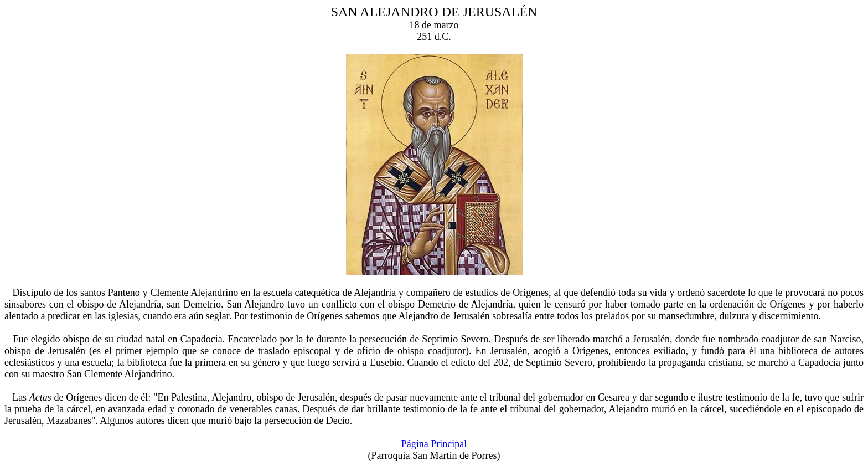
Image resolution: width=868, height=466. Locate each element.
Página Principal (434, 444)
